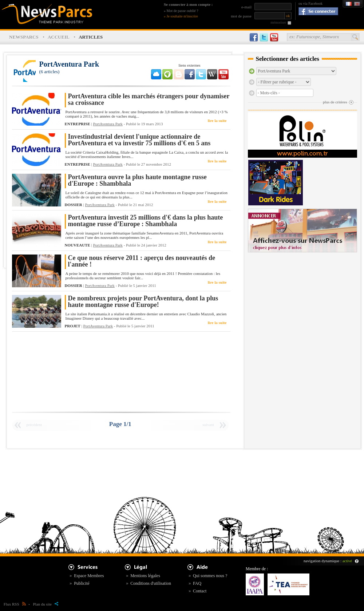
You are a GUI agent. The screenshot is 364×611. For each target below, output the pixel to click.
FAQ (197, 583)
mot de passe (241, 16)
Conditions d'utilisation (151, 583)
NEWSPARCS (24, 37)
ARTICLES (91, 37)
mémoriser (278, 22)
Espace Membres (89, 576)
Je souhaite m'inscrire (182, 16)
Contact (200, 591)
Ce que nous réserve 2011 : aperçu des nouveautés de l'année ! (142, 261)
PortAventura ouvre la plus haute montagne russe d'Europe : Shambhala (137, 180)
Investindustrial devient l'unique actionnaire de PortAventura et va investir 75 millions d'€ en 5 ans (139, 140)
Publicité (82, 583)
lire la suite (217, 121)
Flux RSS (15, 604)
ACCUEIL (59, 37)
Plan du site (46, 604)
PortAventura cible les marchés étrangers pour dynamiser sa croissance (149, 100)
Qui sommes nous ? (210, 576)
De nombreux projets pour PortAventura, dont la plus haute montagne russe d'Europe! (143, 302)
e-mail (246, 7)
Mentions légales (145, 576)
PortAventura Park (108, 124)
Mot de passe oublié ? (183, 11)
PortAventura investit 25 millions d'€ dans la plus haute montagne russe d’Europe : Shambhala (146, 221)
